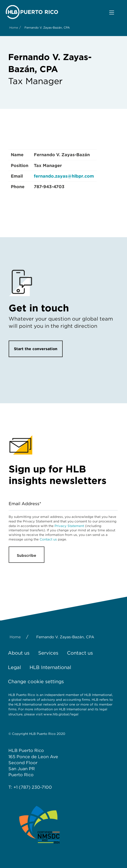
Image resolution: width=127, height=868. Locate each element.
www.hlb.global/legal (61, 714)
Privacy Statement (69, 526)
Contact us (48, 539)
